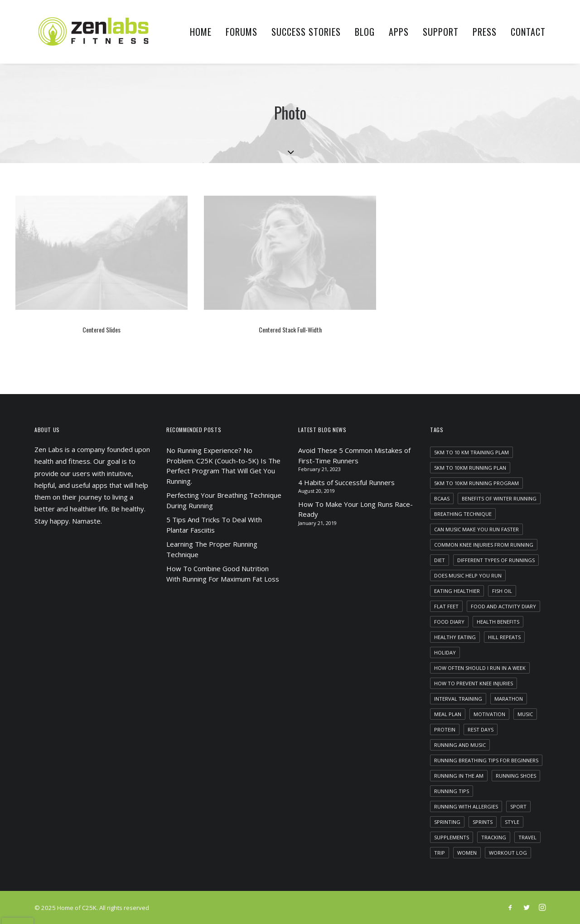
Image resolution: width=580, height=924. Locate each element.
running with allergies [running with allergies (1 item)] (466, 806)
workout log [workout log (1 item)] (508, 853)
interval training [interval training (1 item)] (458, 699)
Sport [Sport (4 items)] (518, 806)
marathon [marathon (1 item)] (509, 699)
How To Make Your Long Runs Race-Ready (355, 509)
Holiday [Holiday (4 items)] (445, 652)
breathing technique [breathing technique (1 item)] (463, 514)
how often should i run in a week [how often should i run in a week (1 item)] (480, 668)
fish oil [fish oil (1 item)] (502, 591)
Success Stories (306, 32)
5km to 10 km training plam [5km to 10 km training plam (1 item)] (471, 452)
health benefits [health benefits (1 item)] (498, 622)
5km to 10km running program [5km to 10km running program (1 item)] (476, 483)
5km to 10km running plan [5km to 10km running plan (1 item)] (470, 468)
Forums (242, 32)
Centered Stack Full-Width (290, 330)
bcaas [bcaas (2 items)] (442, 498)
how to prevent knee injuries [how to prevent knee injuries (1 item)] (474, 683)
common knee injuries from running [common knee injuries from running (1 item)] (484, 545)
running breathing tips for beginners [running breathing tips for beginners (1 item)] (486, 760)
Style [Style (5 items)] (512, 822)
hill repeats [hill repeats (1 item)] (504, 637)
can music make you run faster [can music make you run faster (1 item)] (476, 529)
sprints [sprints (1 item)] (483, 822)
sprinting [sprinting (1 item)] (447, 822)
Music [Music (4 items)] (525, 714)
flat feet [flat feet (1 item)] (446, 606)
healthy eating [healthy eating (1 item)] (455, 637)
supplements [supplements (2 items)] (452, 837)
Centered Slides (101, 330)
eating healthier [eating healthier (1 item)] (457, 591)
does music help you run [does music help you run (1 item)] (468, 575)
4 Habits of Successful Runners (346, 482)
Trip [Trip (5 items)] (440, 853)
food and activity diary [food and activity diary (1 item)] (503, 606)
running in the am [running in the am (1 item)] (459, 776)
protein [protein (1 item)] (445, 729)
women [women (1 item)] (467, 853)
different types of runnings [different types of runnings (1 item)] (496, 560)
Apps (399, 32)
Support (441, 32)
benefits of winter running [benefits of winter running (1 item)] (499, 498)
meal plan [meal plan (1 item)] (448, 714)
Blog (365, 32)
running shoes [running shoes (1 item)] (516, 776)
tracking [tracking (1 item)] (494, 837)
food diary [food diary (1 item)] (449, 622)
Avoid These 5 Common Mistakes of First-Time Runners (354, 455)
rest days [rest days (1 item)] (481, 729)
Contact (528, 32)
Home (201, 32)
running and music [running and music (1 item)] (460, 745)
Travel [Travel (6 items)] (527, 837)
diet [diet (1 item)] (440, 560)
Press (485, 32)
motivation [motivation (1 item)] (489, 714)
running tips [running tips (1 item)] (452, 791)
